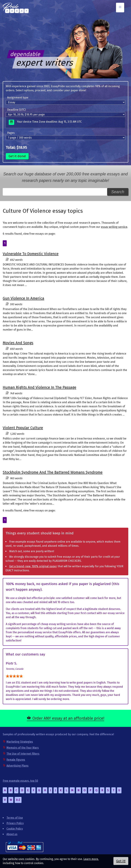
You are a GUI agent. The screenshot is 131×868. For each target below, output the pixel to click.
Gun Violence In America (23, 298)
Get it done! (17, 156)
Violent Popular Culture (23, 428)
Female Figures (16, 760)
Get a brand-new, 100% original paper (33, 566)
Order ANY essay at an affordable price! (68, 718)
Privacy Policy (15, 823)
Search (118, 192)
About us (12, 834)
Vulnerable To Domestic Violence (31, 254)
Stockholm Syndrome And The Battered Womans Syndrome (53, 472)
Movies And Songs (18, 343)
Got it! (121, 861)
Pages (11, 133)
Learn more (91, 859)
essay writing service (114, 227)
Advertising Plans (17, 766)
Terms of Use (15, 818)
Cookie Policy (15, 829)
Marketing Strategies (20, 742)
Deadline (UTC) (16, 110)
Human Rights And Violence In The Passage (39, 387)
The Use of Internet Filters (23, 754)
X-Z (18, 800)
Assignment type (18, 98)
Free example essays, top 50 (20, 781)
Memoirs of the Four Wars (23, 748)
